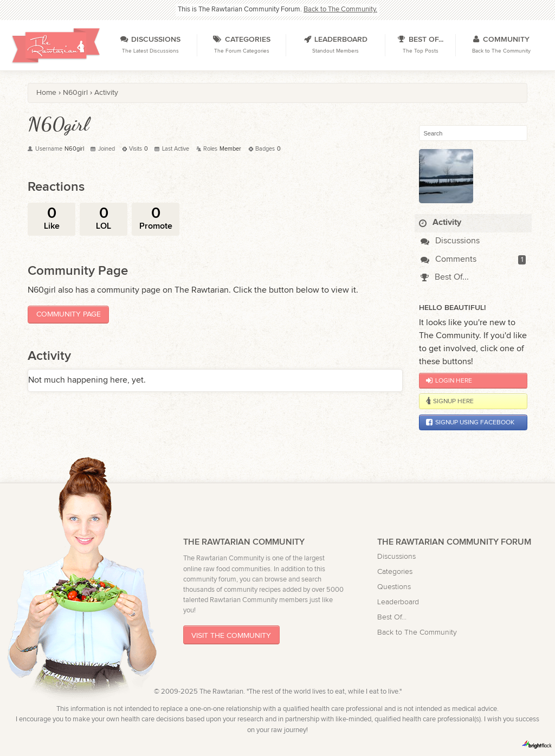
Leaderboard (398, 602)
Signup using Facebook (470, 422)
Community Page (69, 314)
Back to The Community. (340, 9)
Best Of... (445, 277)
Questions (394, 587)
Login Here (449, 380)
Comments (448, 259)
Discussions (450, 241)
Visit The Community (231, 635)
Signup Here (450, 401)
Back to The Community (417, 632)
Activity (440, 222)
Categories (395, 571)
